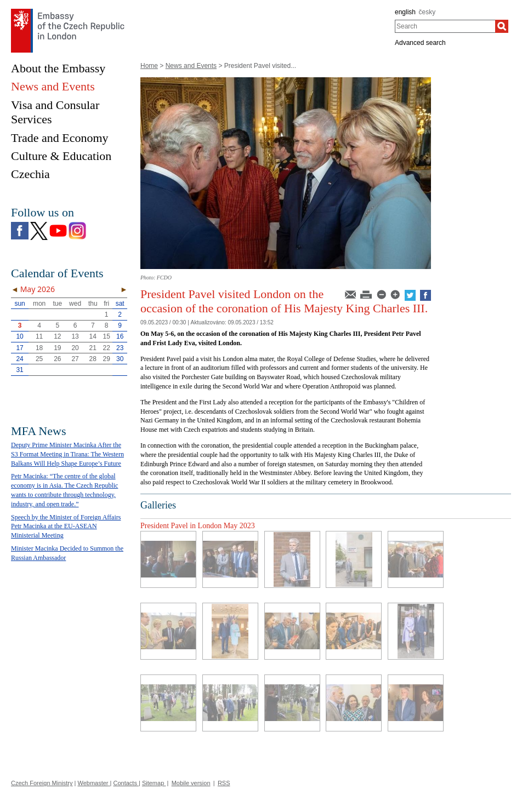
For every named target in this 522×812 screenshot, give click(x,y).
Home (149, 66)
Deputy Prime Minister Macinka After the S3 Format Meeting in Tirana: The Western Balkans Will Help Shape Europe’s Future (67, 454)
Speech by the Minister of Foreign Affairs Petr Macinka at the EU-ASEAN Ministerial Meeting (66, 527)
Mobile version (191, 783)
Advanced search (420, 43)
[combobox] (445, 26)
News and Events (191, 66)
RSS (224, 783)
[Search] (502, 26)
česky (427, 12)
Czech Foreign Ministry (42, 783)
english (405, 12)
